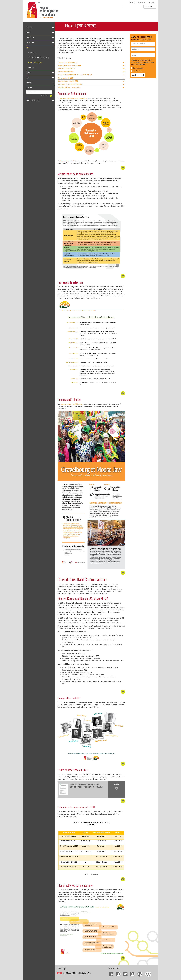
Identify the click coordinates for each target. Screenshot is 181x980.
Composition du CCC (66, 78)
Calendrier (151, 2)
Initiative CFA (32, 53)
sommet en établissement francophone (74, 98)
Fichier (116, 787)
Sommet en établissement (68, 62)
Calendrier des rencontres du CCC (71, 84)
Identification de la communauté (70, 65)
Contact (29, 83)
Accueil (132, 2)
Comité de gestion (33, 100)
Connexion (45, 96)
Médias (29, 73)
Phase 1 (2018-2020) (35, 63)
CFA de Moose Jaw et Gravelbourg (38, 58)
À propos (30, 28)
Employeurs (136, 71)
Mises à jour (32, 68)
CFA (28, 48)
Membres (30, 88)
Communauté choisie (66, 72)
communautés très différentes (72, 404)
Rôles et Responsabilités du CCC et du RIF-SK (75, 75)
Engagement (31, 43)
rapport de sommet (67, 161)
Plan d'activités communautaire (69, 87)
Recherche (150, 7)
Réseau (29, 33)
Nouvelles (141, 2)
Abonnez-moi (138, 75)
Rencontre (30, 38)
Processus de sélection (66, 69)
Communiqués (137, 68)
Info (28, 78)
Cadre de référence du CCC (68, 81)
